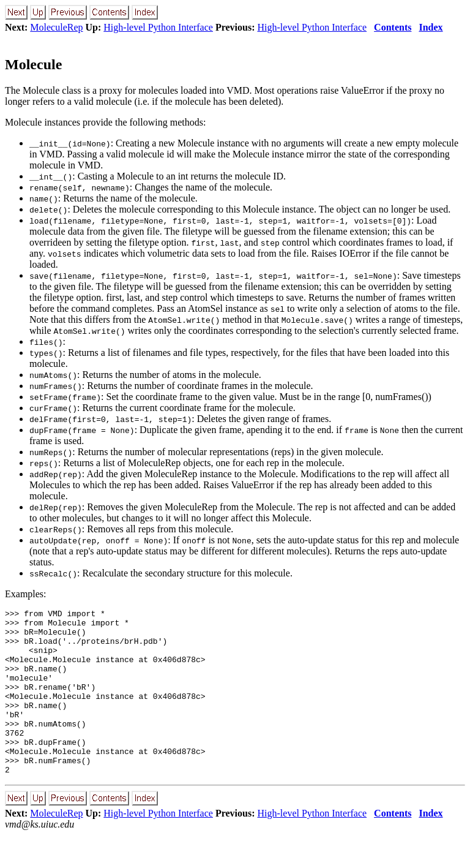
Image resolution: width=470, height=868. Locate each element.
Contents (393, 27)
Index (431, 27)
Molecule (33, 64)
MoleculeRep (56, 27)
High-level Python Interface (158, 27)
